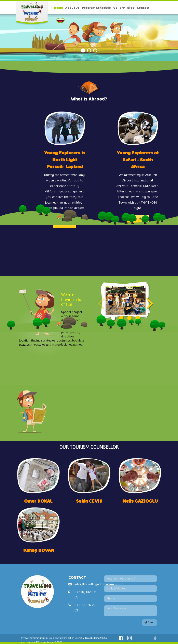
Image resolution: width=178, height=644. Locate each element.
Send (149, 623)
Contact (143, 8)
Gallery (119, 8)
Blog (131, 8)
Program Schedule (96, 8)
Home (58, 8)
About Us (72, 8)
